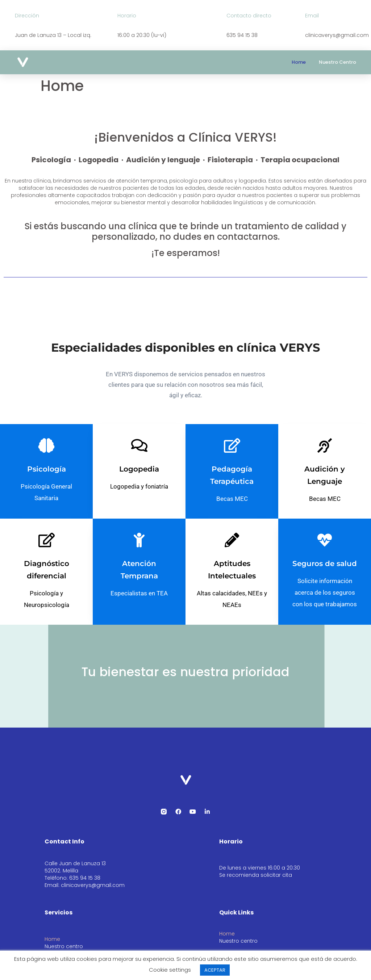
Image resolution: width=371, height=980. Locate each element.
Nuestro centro (337, 62)
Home (299, 62)
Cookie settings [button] (170, 970)
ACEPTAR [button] (215, 970)
